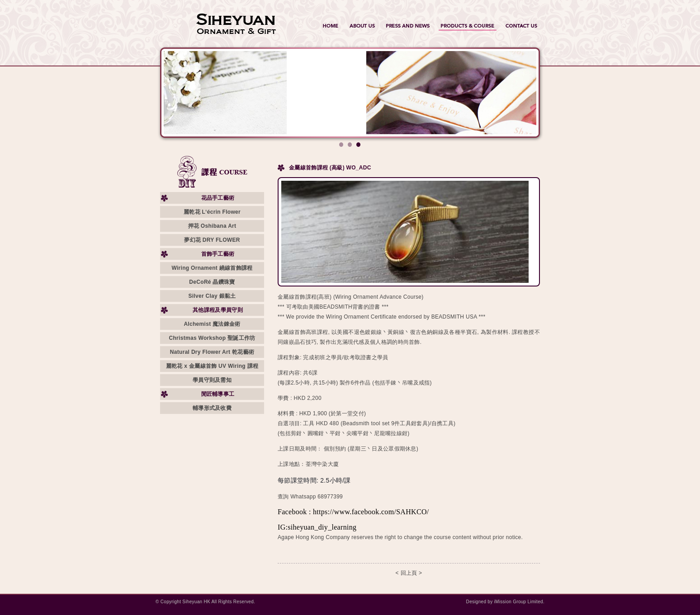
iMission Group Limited (519, 602)
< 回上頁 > (409, 573)
